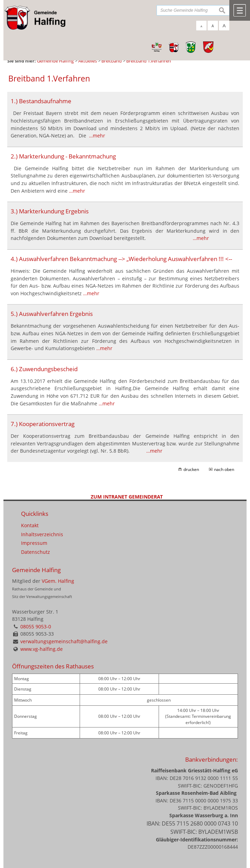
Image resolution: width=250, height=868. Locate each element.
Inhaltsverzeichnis (42, 534)
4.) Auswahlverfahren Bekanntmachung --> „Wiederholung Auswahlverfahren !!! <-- (121, 259)
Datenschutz (36, 552)
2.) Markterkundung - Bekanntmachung (63, 156)
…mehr (97, 136)
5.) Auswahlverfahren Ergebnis (52, 314)
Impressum (34, 543)
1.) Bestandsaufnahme (41, 101)
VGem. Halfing (58, 581)
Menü (240, 10)
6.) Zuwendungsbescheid (44, 369)
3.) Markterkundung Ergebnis (50, 211)
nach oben (224, 469)
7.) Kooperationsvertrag (43, 424)
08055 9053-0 (36, 626)
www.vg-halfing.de (42, 649)
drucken (191, 469)
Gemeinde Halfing (36, 570)
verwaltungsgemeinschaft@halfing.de (64, 641)
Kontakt (30, 525)
